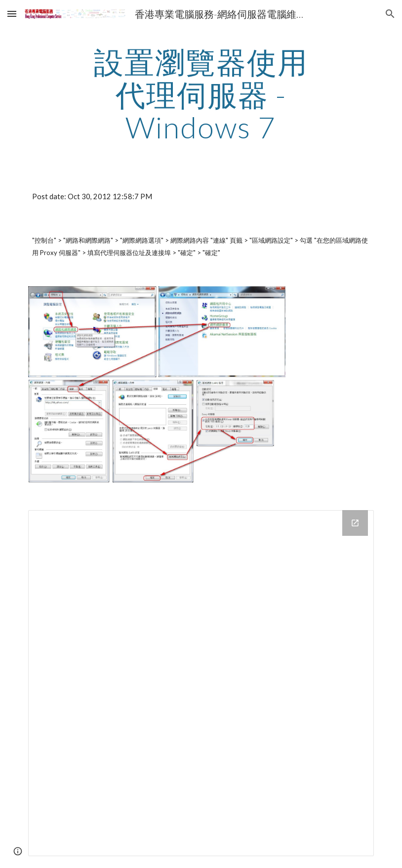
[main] (201, 94)
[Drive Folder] (201, 683)
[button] (12, 14)
